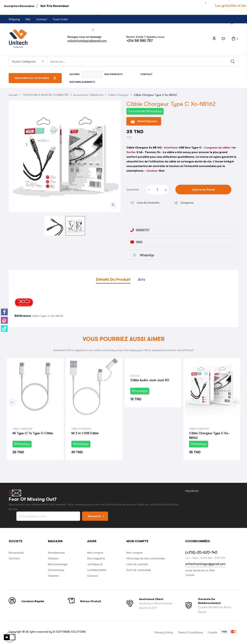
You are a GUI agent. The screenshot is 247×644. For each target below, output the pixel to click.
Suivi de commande (139, 570)
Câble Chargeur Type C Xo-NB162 (209, 436)
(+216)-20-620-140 (201, 553)
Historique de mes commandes (146, 558)
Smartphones (56, 553)
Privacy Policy (164, 632)
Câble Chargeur (22, 429)
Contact (42, 19)
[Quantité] (157, 190)
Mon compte (95, 553)
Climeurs (53, 558)
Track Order (60, 19)
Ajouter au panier (203, 190)
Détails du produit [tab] (113, 279)
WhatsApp (22, 444)
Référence (23, 316)
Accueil (135, 376)
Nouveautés (16, 553)
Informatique (56, 570)
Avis (142, 279)
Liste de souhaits (137, 564)
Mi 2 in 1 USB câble (85, 433)
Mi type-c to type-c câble (33, 433)
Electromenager (58, 564)
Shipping (14, 19)
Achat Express (144, 121)
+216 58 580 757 (140, 41)
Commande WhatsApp (145, 111)
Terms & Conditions (190, 632)
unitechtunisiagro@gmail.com (87, 41)
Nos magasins (96, 558)
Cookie (212, 632)
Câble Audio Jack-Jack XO (150, 380)
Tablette (53, 576)
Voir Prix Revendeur (55, 6)
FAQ (28, 19)
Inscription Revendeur (19, 6)
